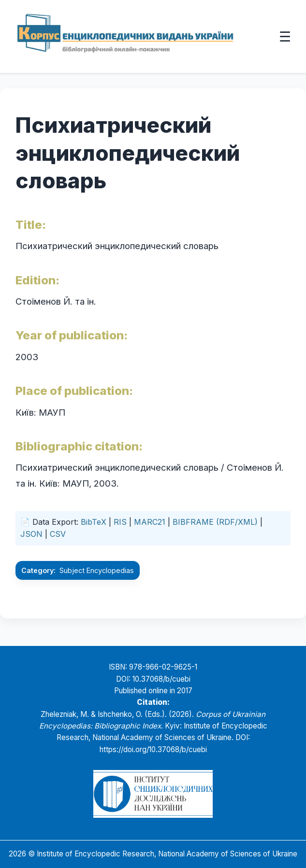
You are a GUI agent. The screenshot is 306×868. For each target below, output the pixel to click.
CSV (58, 534)
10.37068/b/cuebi (161, 679)
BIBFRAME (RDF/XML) (215, 522)
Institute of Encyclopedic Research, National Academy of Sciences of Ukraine (167, 854)
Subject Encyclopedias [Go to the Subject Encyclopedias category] (97, 570)
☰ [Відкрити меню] (285, 36)
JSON (31, 534)
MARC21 (150, 522)
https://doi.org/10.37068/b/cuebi (153, 749)
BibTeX (94, 522)
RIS (120, 522)
